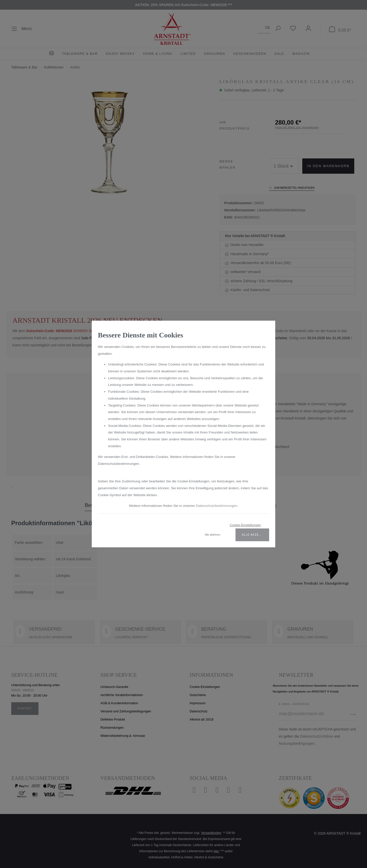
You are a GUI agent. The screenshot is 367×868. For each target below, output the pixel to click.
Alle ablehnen (213, 539)
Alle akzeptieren (255, 539)
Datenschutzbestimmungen (218, 510)
